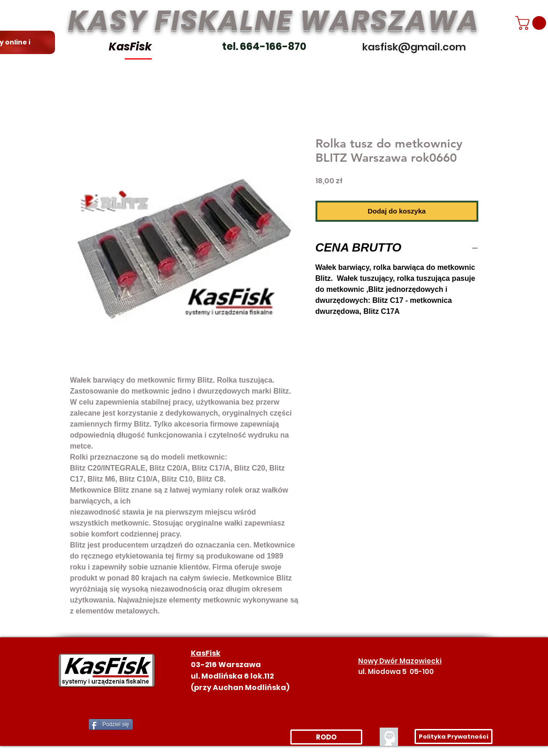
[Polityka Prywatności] (454, 737)
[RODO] (326, 737)
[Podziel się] (111, 724)
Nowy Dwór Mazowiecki (400, 661)
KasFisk (130, 47)
